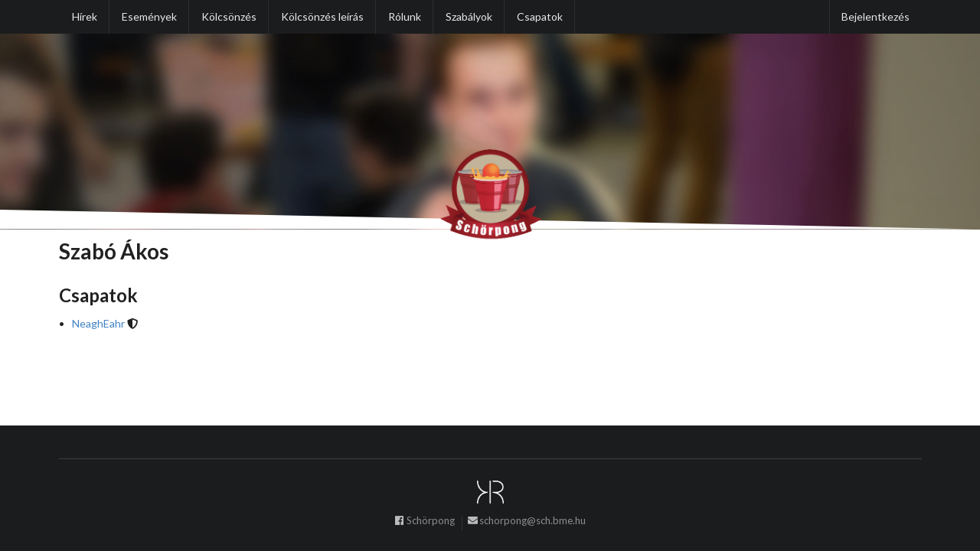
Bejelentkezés (875, 16)
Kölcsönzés (229, 16)
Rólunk (405, 16)
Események (149, 16)
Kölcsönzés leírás (322, 16)
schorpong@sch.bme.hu (527, 522)
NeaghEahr (98, 323)
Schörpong (424, 522)
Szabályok (469, 16)
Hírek (85, 16)
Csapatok (540, 16)
